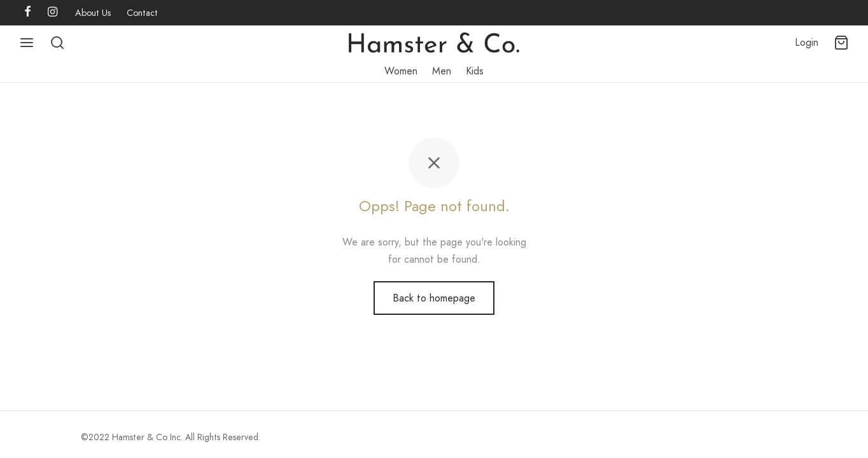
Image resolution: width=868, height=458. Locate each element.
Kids (475, 71)
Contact (142, 13)
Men (442, 71)
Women (401, 71)
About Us (93, 13)
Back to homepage (434, 298)
